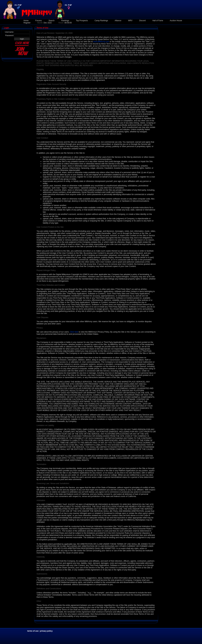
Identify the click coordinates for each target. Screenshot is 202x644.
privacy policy (46, 631)
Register (27, 23)
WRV (130, 21)
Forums (39, 21)
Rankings (65, 21)
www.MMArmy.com (101, 42)
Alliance (118, 21)
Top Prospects (82, 21)
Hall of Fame (158, 21)
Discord (142, 21)
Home (26, 21)
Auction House (176, 21)
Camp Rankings (101, 21)
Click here (74, 332)
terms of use (33, 631)
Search (51, 21)
